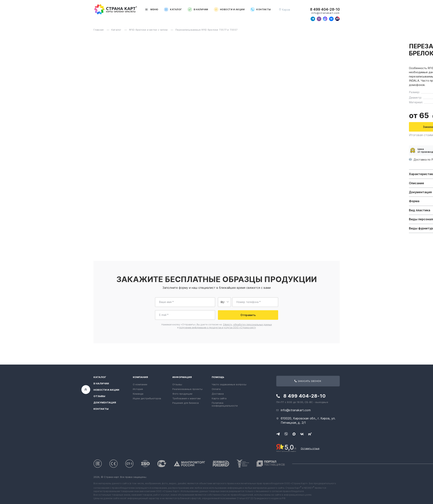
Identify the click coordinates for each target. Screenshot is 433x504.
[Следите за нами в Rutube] (337, 19)
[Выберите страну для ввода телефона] (224, 302)
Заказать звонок (308, 381)
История (138, 389)
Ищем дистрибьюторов (147, 398)
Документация (105, 403)
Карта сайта (219, 398)
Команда (138, 394)
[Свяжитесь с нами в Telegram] (313, 19)
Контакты (261, 9)
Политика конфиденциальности (225, 404)
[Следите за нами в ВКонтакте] (331, 19)
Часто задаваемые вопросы (229, 384)
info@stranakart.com (326, 13)
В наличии (198, 9)
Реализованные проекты (187, 389)
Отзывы (99, 396)
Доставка (218, 394)
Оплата (216, 389)
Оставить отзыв (310, 448)
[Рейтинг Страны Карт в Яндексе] (286, 448)
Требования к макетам (186, 398)
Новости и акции (229, 9)
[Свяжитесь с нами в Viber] (319, 19)
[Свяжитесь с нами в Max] (325, 19)
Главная (99, 30)
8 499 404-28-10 (325, 10)
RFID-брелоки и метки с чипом (149, 30)
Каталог (173, 9)
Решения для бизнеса (186, 403)
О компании (140, 384)
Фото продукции (182, 394)
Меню (151, 9)
